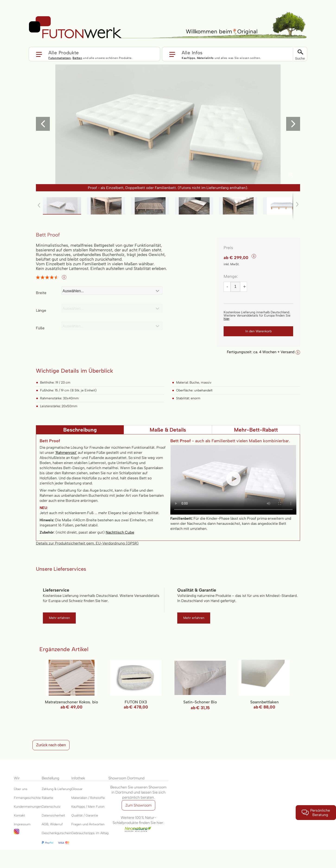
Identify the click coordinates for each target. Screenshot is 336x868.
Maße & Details (168, 430)
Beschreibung (80, 430)
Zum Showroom (138, 805)
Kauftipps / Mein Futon (88, 807)
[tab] (80, 430)
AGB (45, 824)
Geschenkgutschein (57, 833)
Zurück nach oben (51, 745)
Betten (77, 58)
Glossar (77, 789)
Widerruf (56, 824)
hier (227, 319)
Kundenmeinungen (28, 807)
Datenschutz (51, 807)
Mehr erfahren (59, 618)
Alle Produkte (64, 52)
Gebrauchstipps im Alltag (90, 833)
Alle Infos (192, 52)
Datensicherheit (53, 815)
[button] (94, 54)
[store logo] (75, 27)
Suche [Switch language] (300, 58)
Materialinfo (205, 58)
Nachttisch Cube (120, 532)
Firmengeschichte (27, 798)
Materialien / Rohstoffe (88, 798)
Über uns (21, 789)
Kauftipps (188, 58)
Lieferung (64, 789)
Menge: (231, 276)
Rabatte (47, 798)
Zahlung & (50, 789)
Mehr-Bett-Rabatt (256, 430)
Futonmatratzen (60, 58)
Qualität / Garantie (85, 815)
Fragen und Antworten (88, 824)
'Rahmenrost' (66, 453)
